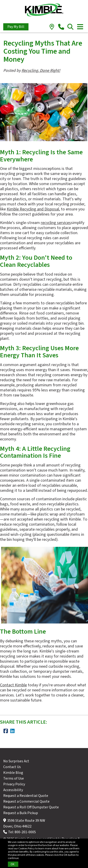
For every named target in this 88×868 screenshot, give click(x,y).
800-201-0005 (25, 832)
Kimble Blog (13, 773)
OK (13, 864)
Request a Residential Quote (26, 796)
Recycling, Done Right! (41, 71)
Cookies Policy (27, 849)
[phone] (61, 27)
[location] (52, 27)
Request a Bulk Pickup (21, 813)
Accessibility (13, 790)
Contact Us (12, 767)
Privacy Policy (14, 784)
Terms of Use (14, 778)
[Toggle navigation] (80, 27)
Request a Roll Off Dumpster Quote (31, 807)
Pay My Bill (16, 27)
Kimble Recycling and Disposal (33, 209)
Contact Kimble (13, 685)
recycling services (56, 223)
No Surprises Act (16, 761)
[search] (71, 27)
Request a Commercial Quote (26, 801)
